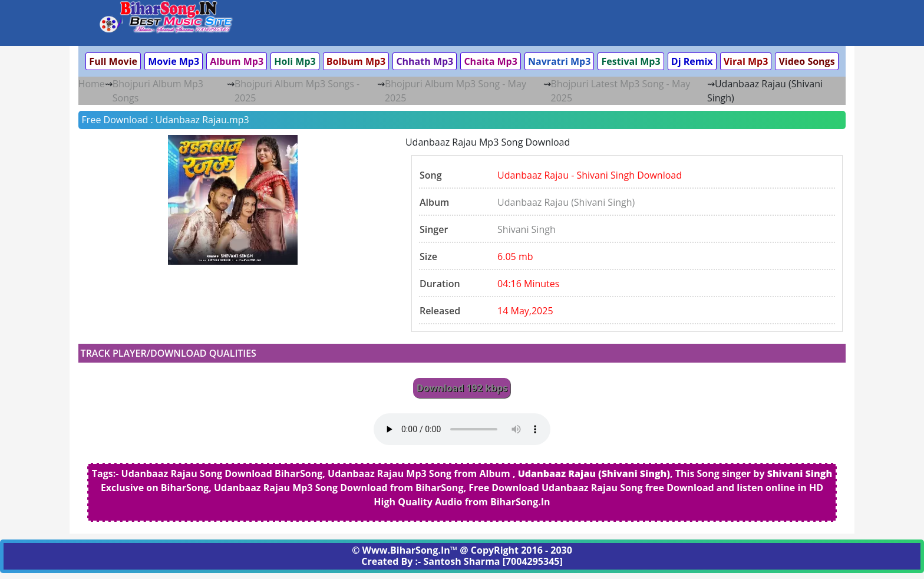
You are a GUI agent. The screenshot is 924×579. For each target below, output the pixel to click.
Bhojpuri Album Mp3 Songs (158, 91)
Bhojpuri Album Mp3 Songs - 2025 (297, 91)
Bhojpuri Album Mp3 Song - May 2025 (456, 91)
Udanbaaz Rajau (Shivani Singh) (566, 202)
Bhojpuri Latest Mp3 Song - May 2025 (621, 91)
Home (92, 84)
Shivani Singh (527, 229)
